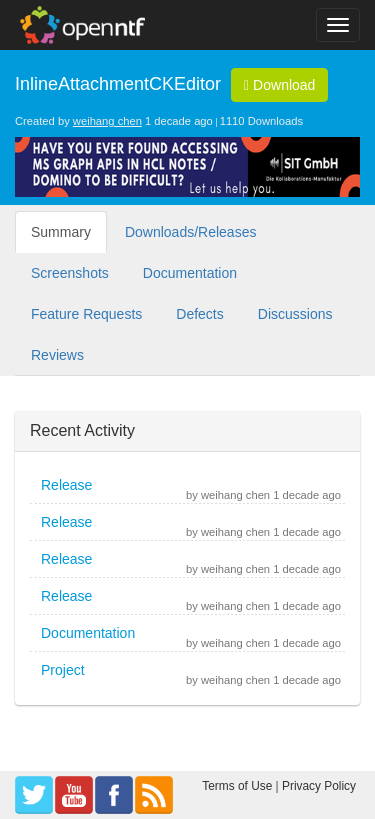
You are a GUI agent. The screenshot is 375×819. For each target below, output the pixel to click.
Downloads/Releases (191, 232)
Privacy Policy (319, 786)
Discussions (295, 314)
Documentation (190, 273)
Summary (61, 232)
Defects (199, 314)
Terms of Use (237, 786)
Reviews (57, 355)
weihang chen (107, 121)
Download (279, 85)
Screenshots (70, 273)
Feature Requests (86, 314)
